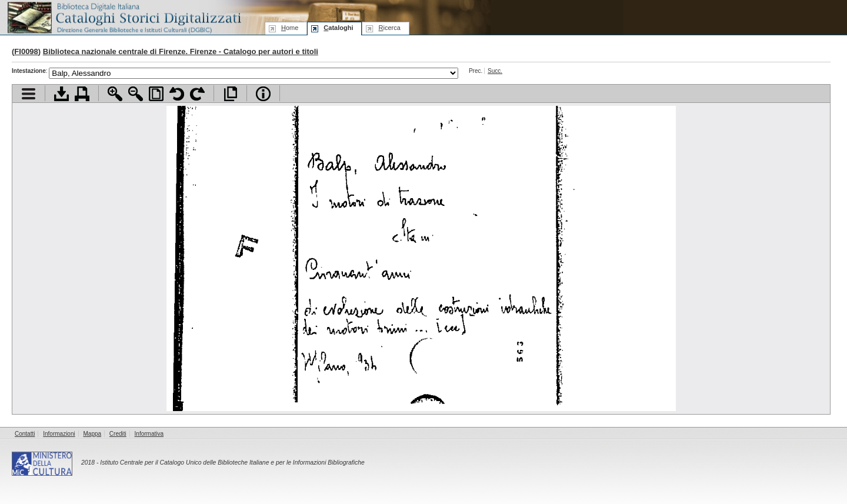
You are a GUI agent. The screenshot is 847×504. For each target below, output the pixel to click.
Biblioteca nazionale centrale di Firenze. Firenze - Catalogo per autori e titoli (181, 51)
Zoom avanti (115, 94)
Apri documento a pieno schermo (230, 94)
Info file (263, 94)
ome (290, 28)
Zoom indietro (136, 94)
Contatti (25, 434)
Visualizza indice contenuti (29, 94)
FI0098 (26, 51)
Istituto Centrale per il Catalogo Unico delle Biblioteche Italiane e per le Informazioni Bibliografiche (232, 463)
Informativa (149, 434)
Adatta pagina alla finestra (156, 94)
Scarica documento (61, 94)
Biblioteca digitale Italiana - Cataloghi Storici (124, 17)
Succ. (495, 71)
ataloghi (338, 28)
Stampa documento (82, 94)
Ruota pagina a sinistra (177, 94)
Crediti (118, 434)
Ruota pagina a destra (197, 94)
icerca (389, 28)
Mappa (93, 434)
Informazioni (59, 434)
